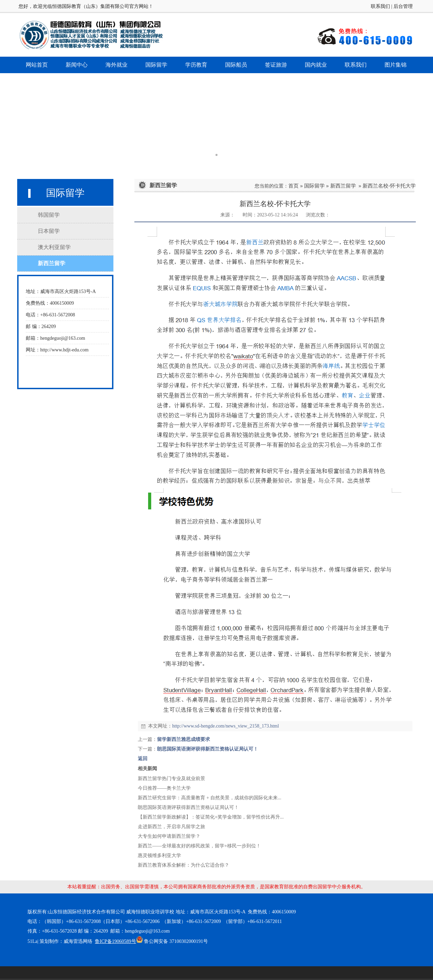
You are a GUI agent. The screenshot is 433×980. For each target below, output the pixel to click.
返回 (143, 759)
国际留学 (314, 186)
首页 (293, 186)
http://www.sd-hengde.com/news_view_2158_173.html (226, 726)
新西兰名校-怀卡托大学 (389, 186)
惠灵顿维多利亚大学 (159, 855)
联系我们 (380, 6)
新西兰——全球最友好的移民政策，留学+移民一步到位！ (199, 846)
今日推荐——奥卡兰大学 (164, 788)
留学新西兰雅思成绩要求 (184, 739)
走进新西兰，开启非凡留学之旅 (171, 827)
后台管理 (403, 6)
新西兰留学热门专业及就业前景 (171, 779)
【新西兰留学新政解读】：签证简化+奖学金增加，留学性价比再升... (211, 817)
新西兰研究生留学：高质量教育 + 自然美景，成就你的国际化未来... (209, 798)
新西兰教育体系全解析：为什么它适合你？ (184, 865)
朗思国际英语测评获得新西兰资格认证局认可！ (208, 749)
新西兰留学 (343, 186)
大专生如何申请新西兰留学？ (169, 836)
